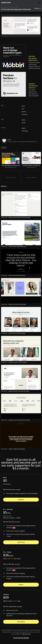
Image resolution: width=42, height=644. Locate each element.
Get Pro (21, 585)
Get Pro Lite (21, 542)
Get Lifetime (21, 622)
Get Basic (21, 500)
